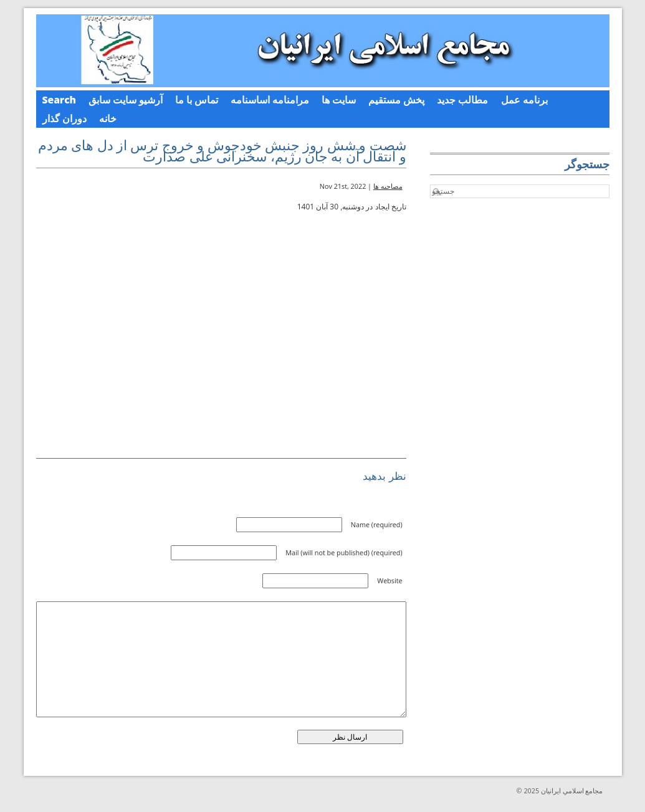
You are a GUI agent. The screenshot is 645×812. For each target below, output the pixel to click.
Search (60, 100)
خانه (108, 118)
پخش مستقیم (396, 100)
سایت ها (339, 100)
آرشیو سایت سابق (126, 100)
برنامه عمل (524, 100)
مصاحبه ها (388, 186)
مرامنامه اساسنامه (270, 100)
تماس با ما (197, 100)
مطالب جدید (462, 100)
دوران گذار (64, 118)
